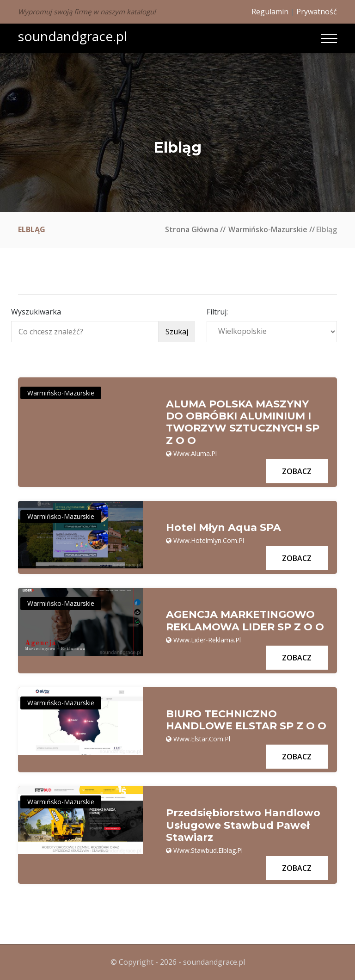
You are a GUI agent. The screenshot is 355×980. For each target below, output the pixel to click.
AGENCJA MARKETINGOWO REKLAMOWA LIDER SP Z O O (245, 621)
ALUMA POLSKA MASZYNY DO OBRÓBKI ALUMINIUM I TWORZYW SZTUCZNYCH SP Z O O (243, 422)
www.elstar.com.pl (202, 739)
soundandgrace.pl (73, 36)
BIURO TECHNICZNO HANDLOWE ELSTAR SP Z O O (246, 720)
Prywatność (317, 12)
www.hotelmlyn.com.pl (209, 540)
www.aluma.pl (195, 453)
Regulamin (270, 12)
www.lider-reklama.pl (207, 640)
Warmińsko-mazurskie (268, 229)
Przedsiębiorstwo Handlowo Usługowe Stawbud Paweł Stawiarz (243, 825)
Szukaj (177, 332)
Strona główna (192, 229)
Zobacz (297, 471)
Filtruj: (217, 312)
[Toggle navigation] (329, 38)
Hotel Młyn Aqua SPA (223, 528)
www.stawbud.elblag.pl (208, 850)
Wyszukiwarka (36, 312)
